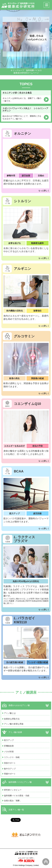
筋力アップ (9, 740)
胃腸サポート (10, 774)
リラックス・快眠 (12, 757)
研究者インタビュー (13, 790)
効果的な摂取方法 (12, 719)
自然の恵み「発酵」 (13, 801)
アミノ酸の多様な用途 (14, 724)
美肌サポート (10, 763)
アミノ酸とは (10, 713)
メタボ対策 (9, 752)
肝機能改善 (9, 746)
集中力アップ (10, 769)
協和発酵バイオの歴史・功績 (17, 796)
